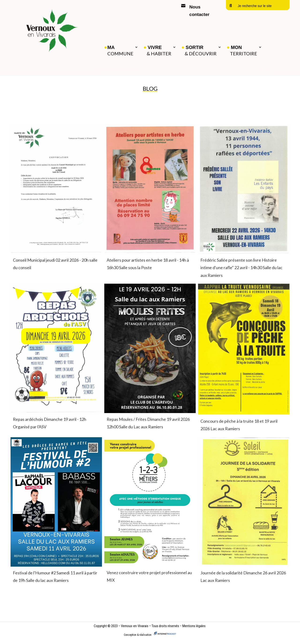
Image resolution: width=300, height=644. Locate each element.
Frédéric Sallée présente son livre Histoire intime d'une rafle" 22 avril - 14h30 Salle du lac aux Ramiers (241, 268)
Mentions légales (194, 626)
